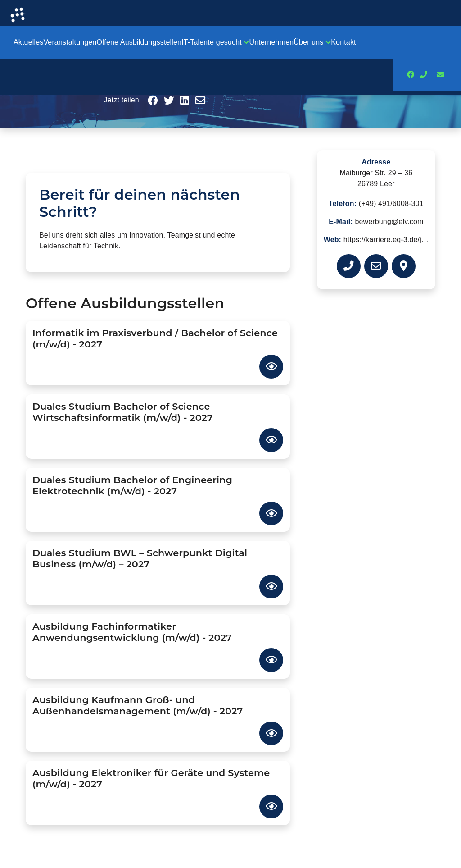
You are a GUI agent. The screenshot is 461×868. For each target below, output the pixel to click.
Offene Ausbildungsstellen (139, 42)
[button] (153, 101)
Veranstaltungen (70, 42)
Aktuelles (28, 42)
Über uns (312, 42)
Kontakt (343, 42)
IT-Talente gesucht (215, 42)
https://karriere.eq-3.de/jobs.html (396, 240)
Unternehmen (272, 42)
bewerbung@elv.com (389, 222)
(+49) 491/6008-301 (391, 203)
